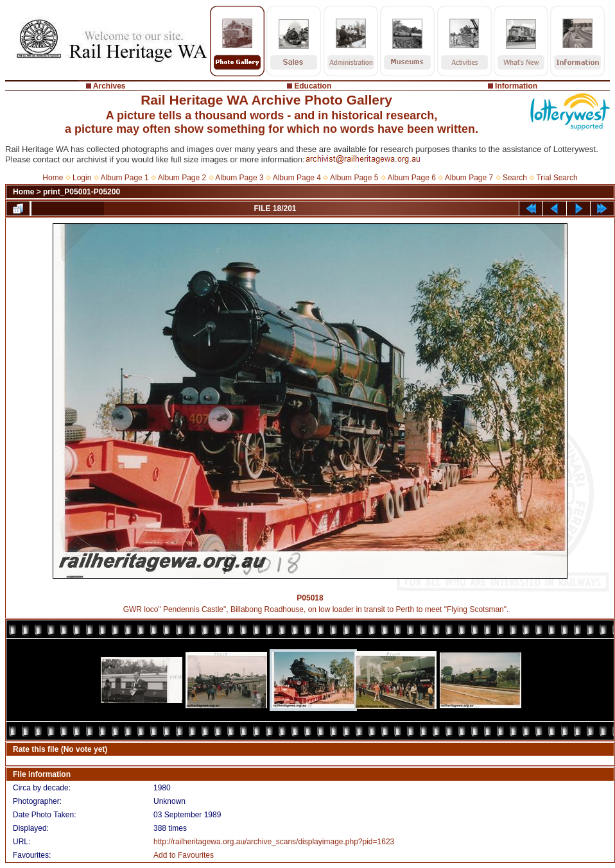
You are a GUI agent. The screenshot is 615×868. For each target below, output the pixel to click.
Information (516, 86)
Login (82, 178)
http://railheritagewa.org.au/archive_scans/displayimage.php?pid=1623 (274, 842)
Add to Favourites (184, 855)
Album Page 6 (411, 178)
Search (515, 178)
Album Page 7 (469, 178)
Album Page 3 (239, 178)
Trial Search (557, 178)
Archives (109, 86)
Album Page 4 (297, 178)
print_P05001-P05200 (82, 192)
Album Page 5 (354, 178)
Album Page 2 (182, 178)
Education (313, 86)
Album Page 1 (124, 178)
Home (53, 178)
